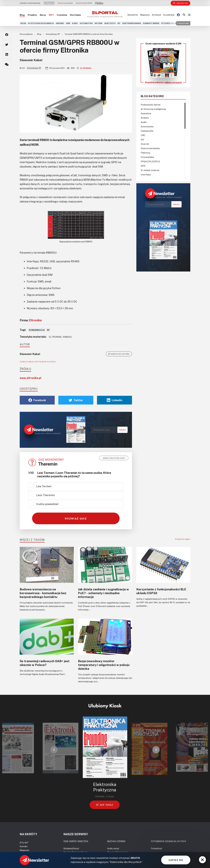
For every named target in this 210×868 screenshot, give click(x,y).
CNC (143, 135)
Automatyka (86, 23)
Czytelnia (62, 15)
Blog (22, 15)
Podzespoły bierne (151, 105)
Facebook (37, 400)
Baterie (99, 23)
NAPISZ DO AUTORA (119, 354)
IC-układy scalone (150, 170)
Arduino (60, 23)
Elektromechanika (132, 23)
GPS (143, 166)
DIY (119, 23)
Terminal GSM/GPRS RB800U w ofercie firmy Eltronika (89, 34)
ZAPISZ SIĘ (176, 860)
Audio (75, 23)
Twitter (76, 400)
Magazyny (145, 15)
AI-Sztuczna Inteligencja (41, 23)
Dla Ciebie (75, 15)
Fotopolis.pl (156, 848)
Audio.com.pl (113, 848)
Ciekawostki (147, 131)
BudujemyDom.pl (71, 848)
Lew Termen (44, 486)
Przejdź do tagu (183, 539)
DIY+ (51, 15)
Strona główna (26, 34)
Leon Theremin (45, 495)
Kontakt (24, 846)
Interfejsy (146, 175)
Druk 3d (145, 144)
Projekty (32, 15)
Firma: (31, 320)
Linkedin (115, 400)
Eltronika (84, 68)
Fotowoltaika (169, 23)
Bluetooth (110, 23)
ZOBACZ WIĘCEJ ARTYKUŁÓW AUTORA (38, 362)
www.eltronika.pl (31, 378)
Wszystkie (183, 23)
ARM (68, 23)
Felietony (146, 153)
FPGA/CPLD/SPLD (150, 161)
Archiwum (156, 15)
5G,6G (23, 23)
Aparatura (146, 113)
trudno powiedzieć (47, 504)
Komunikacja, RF (53, 34)
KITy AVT (24, 843)
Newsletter (133, 15)
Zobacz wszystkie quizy (114, 458)
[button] (54, 750)
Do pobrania (169, 15)
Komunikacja (37, 330)
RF (48, 330)
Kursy (43, 15)
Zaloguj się (181, 3)
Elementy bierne (151, 23)
